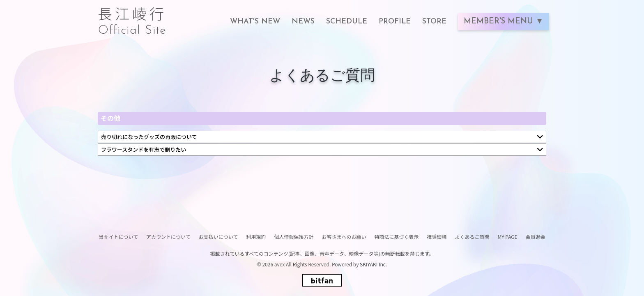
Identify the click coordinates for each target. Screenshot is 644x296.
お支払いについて (218, 237)
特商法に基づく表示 (396, 237)
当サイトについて (118, 237)
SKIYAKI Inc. (373, 264)
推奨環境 (437, 237)
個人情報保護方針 (294, 237)
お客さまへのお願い (344, 237)
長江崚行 (132, 17)
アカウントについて (168, 237)
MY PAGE (507, 237)
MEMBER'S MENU (500, 22)
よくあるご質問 (472, 237)
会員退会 (536, 237)
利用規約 (256, 237)
